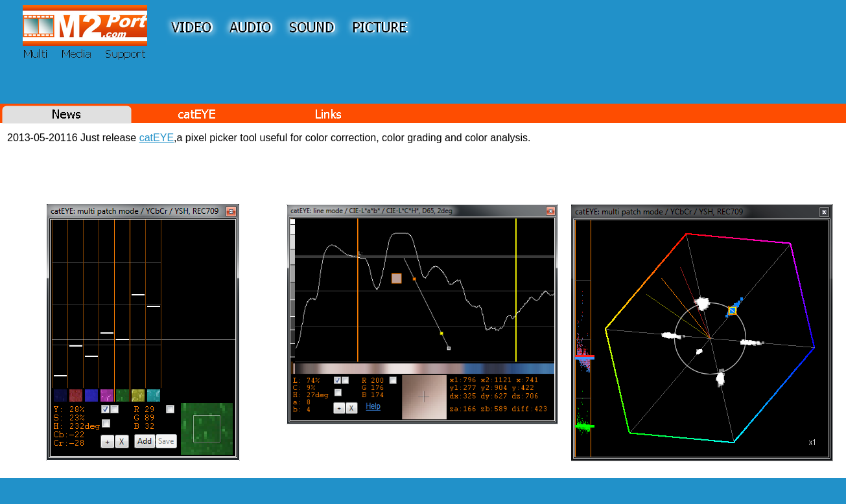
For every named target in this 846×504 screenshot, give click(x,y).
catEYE (157, 138)
